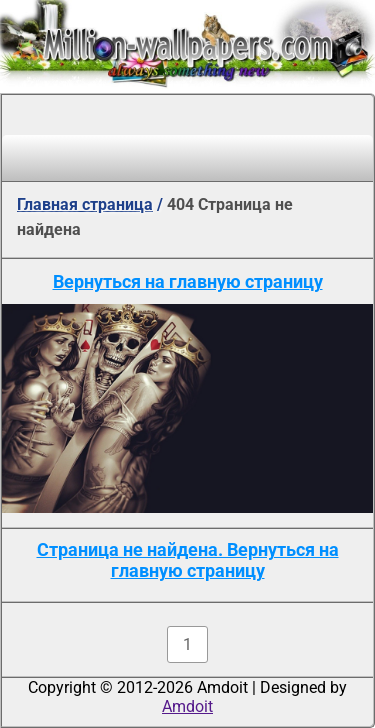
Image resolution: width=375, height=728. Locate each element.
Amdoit (187, 706)
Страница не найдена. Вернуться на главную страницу (188, 560)
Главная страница (85, 204)
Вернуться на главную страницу (188, 281)
